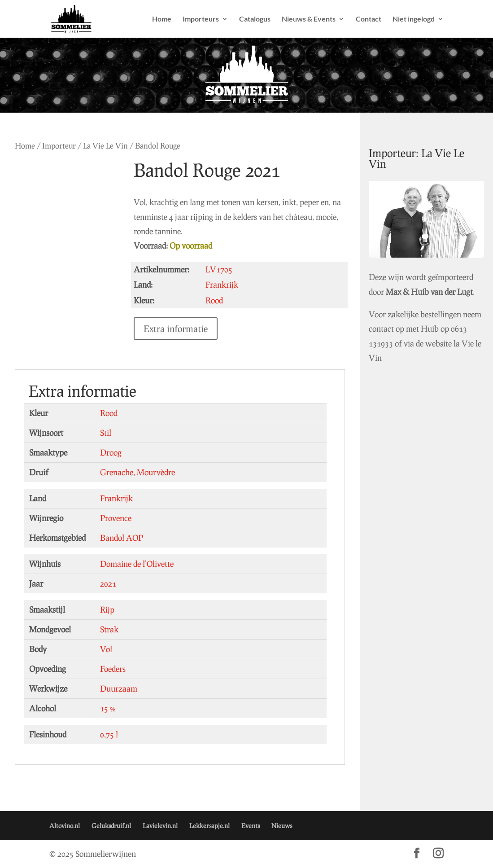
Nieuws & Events (309, 19)
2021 (108, 583)
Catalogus (255, 19)
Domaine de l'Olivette (137, 564)
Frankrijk (116, 498)
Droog (111, 452)
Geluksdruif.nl (111, 826)
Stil (106, 433)
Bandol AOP (122, 538)
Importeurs (201, 19)
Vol (106, 649)
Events (251, 826)
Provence (116, 518)
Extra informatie (176, 329)
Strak (109, 629)
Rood (109, 413)
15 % (108, 708)
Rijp (107, 609)
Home (162, 19)
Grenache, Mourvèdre (137, 472)
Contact (369, 19)
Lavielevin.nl (160, 826)
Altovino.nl (65, 826)
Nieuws (282, 826)
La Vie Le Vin (105, 146)
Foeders (113, 669)
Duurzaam (119, 688)
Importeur (59, 146)
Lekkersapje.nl (209, 826)
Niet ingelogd (414, 19)
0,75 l (109, 734)
